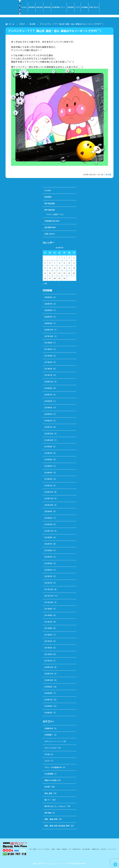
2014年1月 (48, 486)
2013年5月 (48, 518)
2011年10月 (49, 602)
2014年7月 (48, 453)
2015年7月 (48, 395)
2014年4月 (48, 473)
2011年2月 (48, 654)
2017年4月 (48, 356)
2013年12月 (49, 492)
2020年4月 (48, 323)
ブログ (22, 24)
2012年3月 (48, 570)
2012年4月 (48, 563)
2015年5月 (48, 408)
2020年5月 (48, 317)
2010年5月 (48, 713)
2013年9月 (48, 511)
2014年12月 (49, 434)
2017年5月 (48, 349)
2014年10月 (49, 440)
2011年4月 (48, 641)
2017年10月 (49, 336)
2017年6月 (48, 343)
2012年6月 (48, 550)
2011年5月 (48, 635)
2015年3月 (48, 414)
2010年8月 (48, 693)
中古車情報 (49, 774)
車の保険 (48, 813)
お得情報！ (49, 735)
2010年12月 (49, 667)
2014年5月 (48, 466)
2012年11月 (49, 531)
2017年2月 (48, 369)
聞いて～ (48, 800)
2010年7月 (48, 700)
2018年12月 (49, 330)
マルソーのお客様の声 (53, 767)
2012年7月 (48, 544)
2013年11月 (49, 499)
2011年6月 (48, 628)
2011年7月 (48, 622)
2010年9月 (48, 687)
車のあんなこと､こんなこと (55, 806)
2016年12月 (49, 382)
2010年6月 (48, 706)
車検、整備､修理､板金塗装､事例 (57, 826)
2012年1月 (48, 583)
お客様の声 (49, 728)
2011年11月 (49, 596)
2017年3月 (48, 362)
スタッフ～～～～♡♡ (53, 741)
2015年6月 (48, 401)
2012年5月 (48, 557)
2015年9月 (48, 388)
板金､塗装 (48, 793)
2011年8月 (48, 615)
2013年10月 (49, 505)
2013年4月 (48, 524)
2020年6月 (48, 310)
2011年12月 (49, 589)
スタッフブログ (50, 748)
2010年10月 (49, 680)
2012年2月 (48, 576)
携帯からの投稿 (50, 780)
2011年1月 (48, 661)
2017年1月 (48, 375)
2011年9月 (48, 609)
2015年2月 (48, 421)
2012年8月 (48, 537)
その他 (47, 754)
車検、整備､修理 (51, 819)
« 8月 (45, 284)
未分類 (32, 24)
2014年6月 (48, 460)
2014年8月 (48, 447)
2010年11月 (49, 674)
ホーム (12, 24)
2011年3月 (48, 648)
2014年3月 (48, 479)
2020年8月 (48, 297)
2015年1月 (48, 427)
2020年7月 (48, 304)
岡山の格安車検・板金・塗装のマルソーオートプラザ (55, 863)
